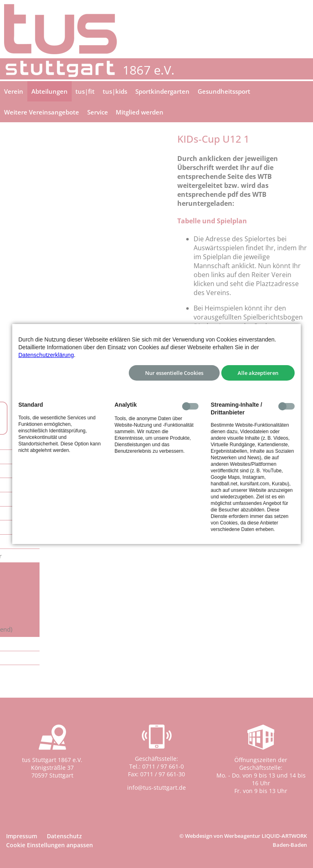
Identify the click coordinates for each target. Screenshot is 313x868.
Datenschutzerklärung (46, 355)
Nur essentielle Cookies (174, 373)
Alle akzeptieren (258, 373)
